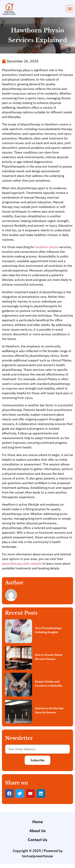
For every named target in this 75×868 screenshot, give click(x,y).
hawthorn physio (47, 247)
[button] (70, 9)
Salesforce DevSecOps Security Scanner (49, 710)
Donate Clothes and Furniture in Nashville (48, 684)
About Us (37, 831)
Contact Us (37, 840)
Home (37, 822)
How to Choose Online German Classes (49, 657)
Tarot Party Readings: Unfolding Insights (48, 630)
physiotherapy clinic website (22, 564)
